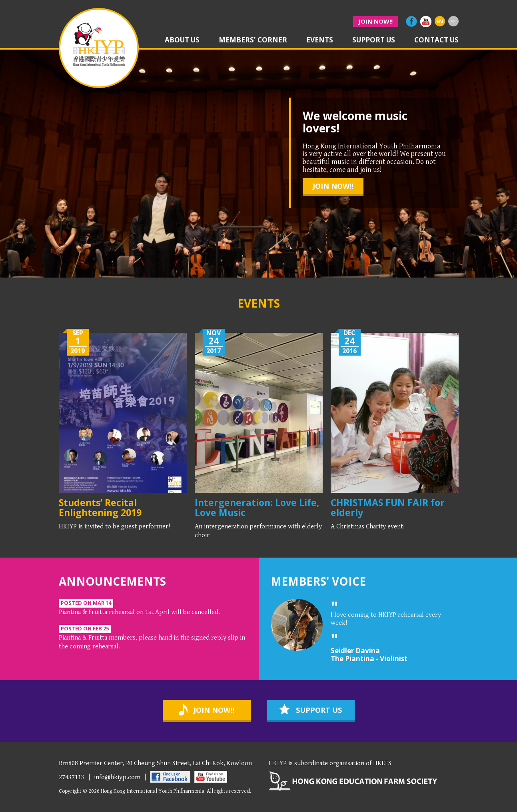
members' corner (253, 40)
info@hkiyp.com (117, 777)
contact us (436, 40)
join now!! (375, 21)
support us (374, 40)
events (320, 40)
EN (440, 21)
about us (182, 40)
